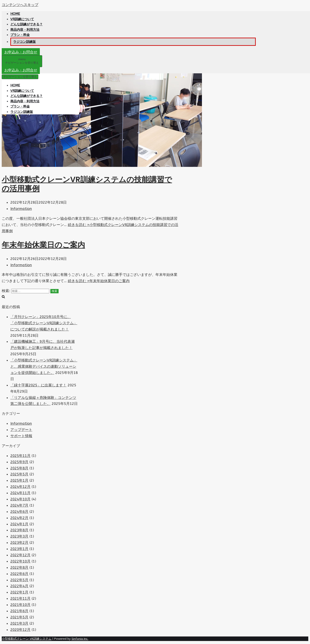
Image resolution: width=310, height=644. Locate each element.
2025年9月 (19, 462)
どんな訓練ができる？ (26, 24)
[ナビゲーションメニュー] (22, 61)
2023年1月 (19, 549)
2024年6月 (19, 512)
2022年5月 (19, 580)
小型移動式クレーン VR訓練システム (27, 639)
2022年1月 (19, 592)
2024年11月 (20, 493)
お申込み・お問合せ (21, 52)
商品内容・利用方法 (25, 30)
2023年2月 (19, 543)
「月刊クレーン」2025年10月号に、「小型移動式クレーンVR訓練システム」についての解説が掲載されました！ (44, 323)
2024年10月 (20, 499)
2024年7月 (19, 505)
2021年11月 (20, 598)
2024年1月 (19, 524)
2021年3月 (19, 623)
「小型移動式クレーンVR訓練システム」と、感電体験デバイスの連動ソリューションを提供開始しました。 (44, 366)
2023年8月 (19, 530)
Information (21, 209)
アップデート (21, 430)
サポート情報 (21, 436)
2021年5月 (19, 617)
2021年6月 (19, 611)
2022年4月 (19, 586)
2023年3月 (19, 536)
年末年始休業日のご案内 (43, 245)
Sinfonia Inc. (80, 639)
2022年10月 (20, 561)
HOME (15, 14)
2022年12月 (20, 555)
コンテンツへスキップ (20, 5)
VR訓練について (22, 19)
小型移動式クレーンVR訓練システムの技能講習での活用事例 (87, 184)
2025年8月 (19, 468)
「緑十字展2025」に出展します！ (38, 385)
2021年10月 (20, 605)
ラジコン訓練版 (24, 42)
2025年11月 (20, 456)
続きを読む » (99, 281)
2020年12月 (20, 630)
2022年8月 (19, 567)
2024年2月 (19, 518)
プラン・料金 (20, 35)
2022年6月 (19, 574)
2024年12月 (20, 487)
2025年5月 (19, 474)
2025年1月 (19, 480)
